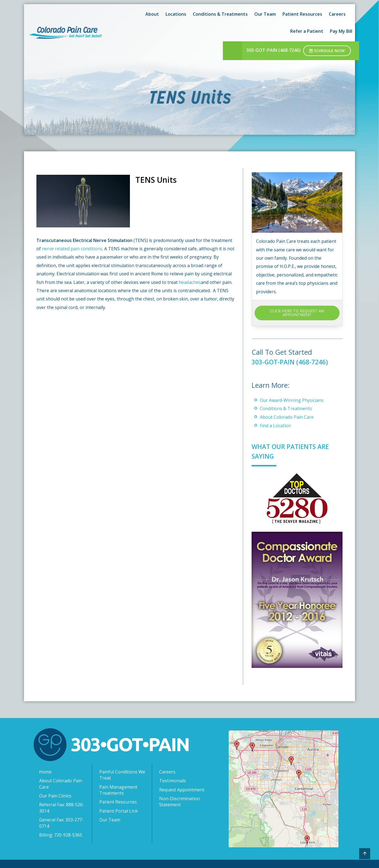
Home (45, 772)
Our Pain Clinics (55, 796)
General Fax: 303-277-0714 (61, 823)
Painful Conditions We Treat (122, 775)
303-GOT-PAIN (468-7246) (273, 50)
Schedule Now (327, 51)
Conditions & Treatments (220, 14)
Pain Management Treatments (118, 790)
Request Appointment (182, 790)
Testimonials (173, 781)
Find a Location (275, 426)
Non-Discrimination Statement (180, 802)
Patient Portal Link (119, 811)
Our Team (265, 14)
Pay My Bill (341, 31)
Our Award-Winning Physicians (292, 400)
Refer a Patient (307, 31)
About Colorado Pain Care (287, 417)
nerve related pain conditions (72, 249)
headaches (190, 282)
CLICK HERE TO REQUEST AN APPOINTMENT (297, 313)
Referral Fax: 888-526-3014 (62, 808)
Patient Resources (302, 14)
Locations (176, 14)
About (152, 14)
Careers (337, 14)
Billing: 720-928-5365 (61, 835)
